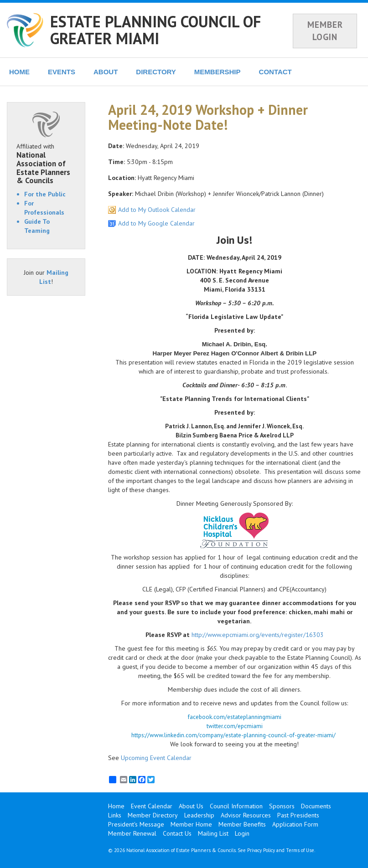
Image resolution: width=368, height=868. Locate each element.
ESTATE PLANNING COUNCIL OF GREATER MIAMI (155, 30)
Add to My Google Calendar (156, 223)
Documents (316, 806)
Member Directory (153, 815)
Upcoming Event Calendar (156, 758)
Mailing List (213, 833)
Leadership (199, 815)
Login (242, 833)
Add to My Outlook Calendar (157, 210)
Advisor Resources (246, 815)
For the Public (45, 194)
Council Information (236, 806)
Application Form (295, 824)
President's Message (136, 824)
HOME (19, 72)
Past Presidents (298, 815)
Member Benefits (242, 824)
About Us (191, 806)
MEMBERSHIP (218, 72)
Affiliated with (46, 164)
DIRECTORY (156, 72)
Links (115, 815)
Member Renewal (132, 833)
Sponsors (282, 806)
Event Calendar (152, 806)
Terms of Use (300, 850)
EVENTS (62, 72)
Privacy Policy (261, 850)
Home (116, 806)
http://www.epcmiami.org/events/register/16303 (258, 635)
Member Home (191, 824)
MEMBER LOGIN (325, 31)
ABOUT (106, 72)
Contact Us (177, 833)
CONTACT (275, 72)
